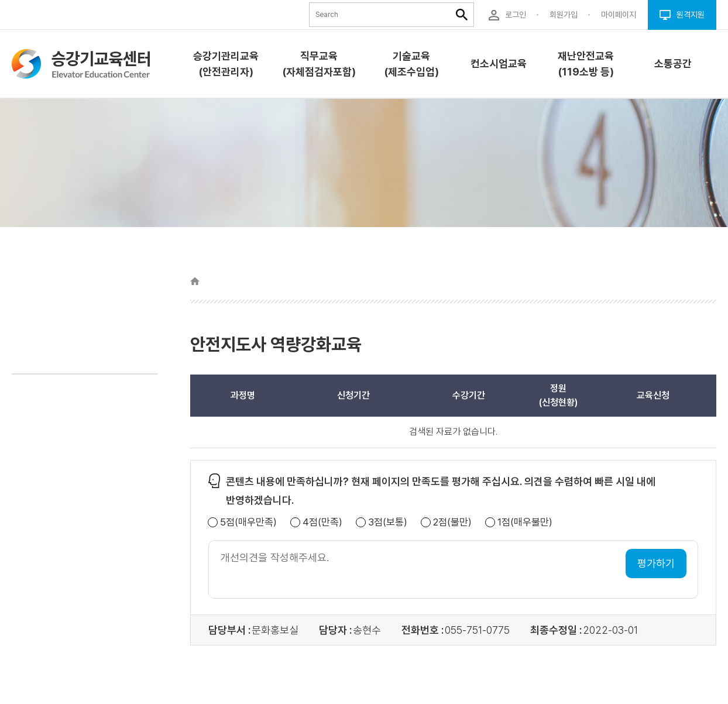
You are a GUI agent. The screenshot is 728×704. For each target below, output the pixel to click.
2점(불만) (452, 522)
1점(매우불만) (525, 522)
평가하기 (656, 563)
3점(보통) (388, 522)
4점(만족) (322, 522)
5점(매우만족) (248, 522)
